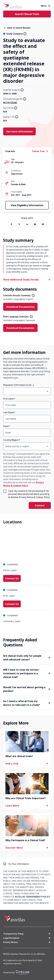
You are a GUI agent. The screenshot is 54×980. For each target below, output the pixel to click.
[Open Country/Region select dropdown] (47, 446)
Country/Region (11, 440)
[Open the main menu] (49, 6)
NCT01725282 (10, 103)
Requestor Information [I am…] (18, 385)
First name (8, 399)
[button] (27, 658)
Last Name (8, 412)
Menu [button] (44, 6)
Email (6, 426)
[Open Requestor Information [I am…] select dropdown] (47, 391)
